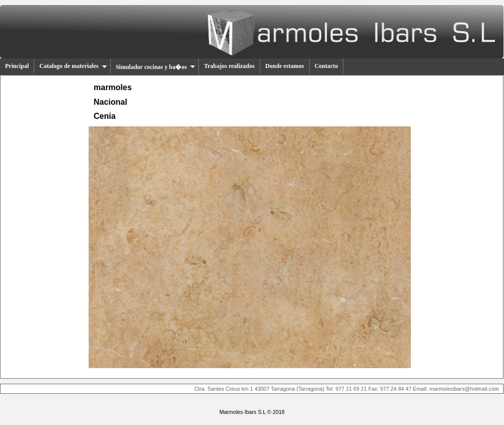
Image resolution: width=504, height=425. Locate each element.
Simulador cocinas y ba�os (156, 67)
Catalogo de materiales (73, 66)
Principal (17, 66)
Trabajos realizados (229, 66)
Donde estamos (285, 66)
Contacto (327, 66)
